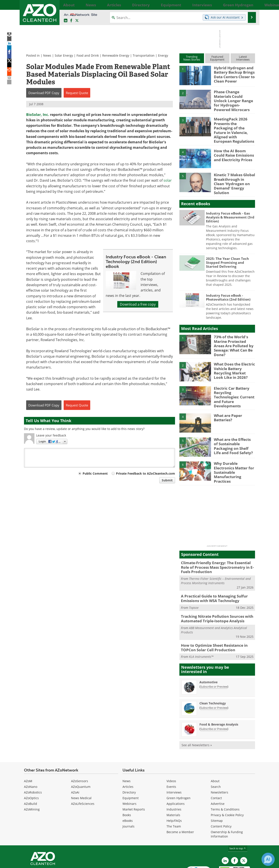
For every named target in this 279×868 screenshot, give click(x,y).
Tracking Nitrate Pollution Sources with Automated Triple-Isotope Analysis (214, 592)
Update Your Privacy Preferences (57, 862)
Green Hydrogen (179, 770)
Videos (171, 753)
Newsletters (219, 765)
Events (171, 759)
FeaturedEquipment (217, 58)
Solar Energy (64, 55)
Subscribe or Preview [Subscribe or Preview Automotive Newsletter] (214, 659)
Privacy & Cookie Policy (227, 787)
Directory (129, 765)
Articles (128, 759)
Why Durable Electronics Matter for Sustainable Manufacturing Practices (234, 447)
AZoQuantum (81, 759)
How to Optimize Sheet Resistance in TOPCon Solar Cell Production (211, 620)
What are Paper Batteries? (227, 397)
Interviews (174, 765)
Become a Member (180, 804)
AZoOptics (31, 770)
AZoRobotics (33, 765)
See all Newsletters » (197, 717)
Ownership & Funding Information (227, 806)
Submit (167, 480)
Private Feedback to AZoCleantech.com (145, 473)
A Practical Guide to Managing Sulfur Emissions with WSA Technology (211, 573)
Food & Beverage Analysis (219, 696)
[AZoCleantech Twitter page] (77, 21)
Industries (174, 782)
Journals (128, 799)
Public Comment (95, 473)
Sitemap (217, 793)
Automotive (208, 654)
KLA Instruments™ (201, 629)
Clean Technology (213, 675)
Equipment (131, 770)
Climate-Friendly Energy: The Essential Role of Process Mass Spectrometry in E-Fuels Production (217, 543)
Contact (216, 770)
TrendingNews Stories (192, 58)
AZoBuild (31, 776)
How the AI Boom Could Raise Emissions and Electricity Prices (233, 144)
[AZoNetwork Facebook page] (71, 21)
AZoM (28, 753)
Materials (173, 787)
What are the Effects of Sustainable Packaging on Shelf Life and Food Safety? (233, 425)
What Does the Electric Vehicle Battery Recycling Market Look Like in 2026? (233, 353)
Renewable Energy (116, 55)
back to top (238, 821)
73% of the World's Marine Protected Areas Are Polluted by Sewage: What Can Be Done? (234, 329)
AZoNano (31, 759)
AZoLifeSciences (83, 776)
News (47, 55)
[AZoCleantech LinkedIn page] (66, 21)
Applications (176, 776)
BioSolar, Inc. (38, 115)
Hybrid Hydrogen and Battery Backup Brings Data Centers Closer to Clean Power (232, 74)
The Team (174, 799)
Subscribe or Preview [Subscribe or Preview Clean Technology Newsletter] (214, 680)
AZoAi (75, 765)
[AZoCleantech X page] (244, 833)
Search (216, 759)
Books (127, 787)
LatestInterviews (243, 58)
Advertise (218, 776)
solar (168, 180)
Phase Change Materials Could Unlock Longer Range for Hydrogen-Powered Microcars (233, 98)
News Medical (81, 770)
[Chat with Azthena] (268, 859)
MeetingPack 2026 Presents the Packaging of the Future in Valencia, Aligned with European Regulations (233, 124)
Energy (163, 55)
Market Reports (134, 782)
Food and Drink (88, 55)
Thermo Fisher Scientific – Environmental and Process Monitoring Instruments (216, 556)
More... (250, 5)
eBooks (128, 793)
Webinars (129, 776)
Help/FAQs (174, 793)
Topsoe (194, 582)
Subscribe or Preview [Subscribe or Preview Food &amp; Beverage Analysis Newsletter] (214, 701)
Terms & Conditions (225, 782)
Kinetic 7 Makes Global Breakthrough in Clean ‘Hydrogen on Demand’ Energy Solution (233, 170)
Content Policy (221, 799)
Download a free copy (138, 304)
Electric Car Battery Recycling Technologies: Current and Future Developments (233, 377)
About (215, 753)
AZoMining (32, 782)
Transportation (144, 55)
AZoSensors (80, 753)
